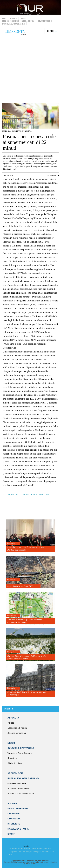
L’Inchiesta (14, 819)
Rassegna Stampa (18, 829)
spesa (32, 495)
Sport (11, 834)
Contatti (14, 18)
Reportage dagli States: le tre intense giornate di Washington (27, 693)
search (41, 31)
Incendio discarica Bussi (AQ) (20, 586)
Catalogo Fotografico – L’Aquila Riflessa (18, 21)
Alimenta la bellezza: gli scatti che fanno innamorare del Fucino (25, 621)
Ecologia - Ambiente (11, 131)
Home (4, 18)
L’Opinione (14, 814)
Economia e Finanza (17, 728)
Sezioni (51, 31)
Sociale (12, 803)
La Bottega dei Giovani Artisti (14, 24)
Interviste (14, 824)
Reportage (12, 758)
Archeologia (15, 773)
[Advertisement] (30, 68)
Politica (11, 723)
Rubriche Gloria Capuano (23, 778)
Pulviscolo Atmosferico (18, 788)
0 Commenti (52, 175)
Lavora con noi (44, 21)
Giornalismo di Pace (17, 783)
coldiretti (16, 495)
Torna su (8, 709)
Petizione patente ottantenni (21, 793)
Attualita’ (14, 718)
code (8, 495)
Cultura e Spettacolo (21, 748)
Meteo (23, 18)
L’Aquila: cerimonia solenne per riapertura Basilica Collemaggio (26, 548)
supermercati (42, 495)
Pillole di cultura (15, 763)
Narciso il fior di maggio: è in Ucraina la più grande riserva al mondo (26, 657)
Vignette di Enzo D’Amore (20, 753)
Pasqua (25, 495)
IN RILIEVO (27, 131)
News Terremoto (18, 809)
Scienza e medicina (17, 733)
